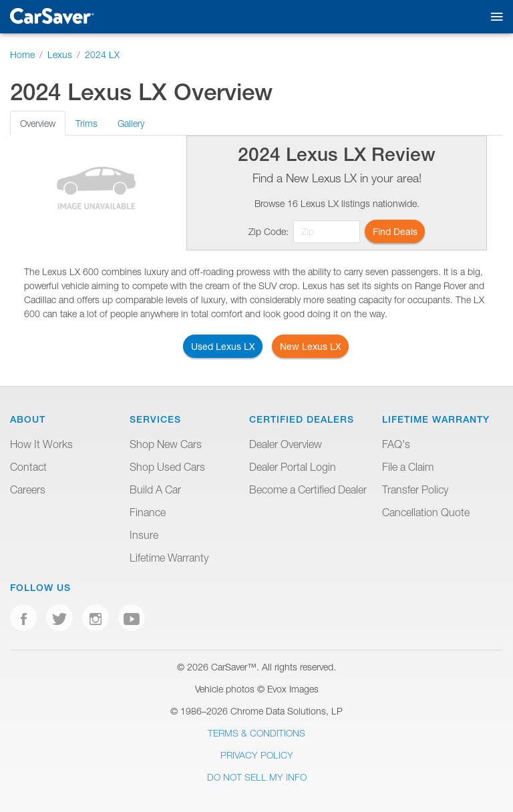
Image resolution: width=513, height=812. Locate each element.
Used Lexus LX (223, 346)
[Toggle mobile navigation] (494, 17)
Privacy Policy (257, 755)
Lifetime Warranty (169, 558)
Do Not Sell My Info (257, 777)
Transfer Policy (415, 489)
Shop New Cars (166, 444)
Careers (28, 489)
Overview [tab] (38, 123)
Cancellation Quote (426, 512)
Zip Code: (269, 231)
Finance (148, 512)
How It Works (41, 444)
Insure (144, 535)
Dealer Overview (286, 444)
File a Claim (408, 467)
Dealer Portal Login (293, 467)
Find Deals (395, 231)
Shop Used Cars (167, 467)
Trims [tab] (87, 123)
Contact (28, 467)
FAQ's (396, 444)
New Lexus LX (311, 346)
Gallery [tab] (131, 123)
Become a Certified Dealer (308, 489)
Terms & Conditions (256, 733)
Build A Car (155, 489)
